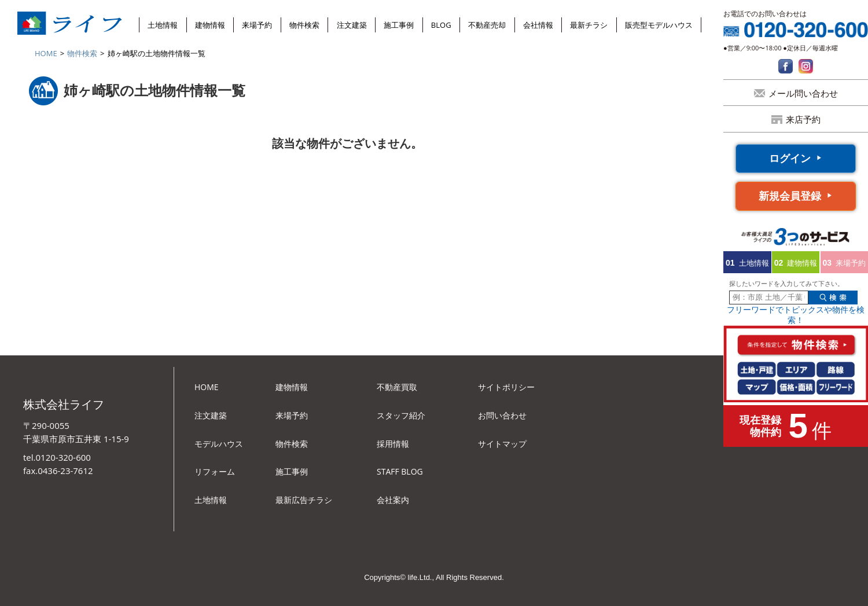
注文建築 (352, 25)
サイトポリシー (506, 387)
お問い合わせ (502, 415)
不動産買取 (397, 387)
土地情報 (163, 25)
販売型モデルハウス (659, 25)
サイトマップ (502, 444)
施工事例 (399, 25)
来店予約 (803, 119)
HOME (46, 53)
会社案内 (393, 500)
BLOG (441, 25)
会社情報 (538, 25)
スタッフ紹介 (401, 415)
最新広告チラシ (304, 500)
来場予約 (257, 25)
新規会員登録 (790, 196)
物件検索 (304, 25)
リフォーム (215, 471)
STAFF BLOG (400, 471)
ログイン (790, 158)
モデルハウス (219, 444)
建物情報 (210, 25)
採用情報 (393, 444)
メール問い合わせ (803, 93)
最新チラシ (589, 25)
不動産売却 (487, 25)
